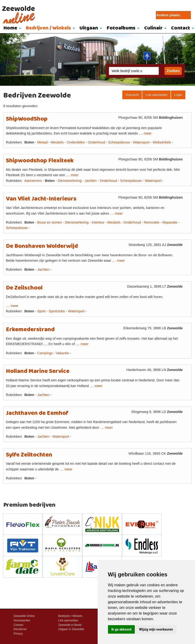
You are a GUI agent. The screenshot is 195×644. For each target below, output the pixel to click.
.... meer (145, 133)
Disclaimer (20, 629)
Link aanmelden (157, 95)
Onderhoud (96, 142)
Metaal (42, 142)
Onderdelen (76, 142)
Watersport (141, 142)
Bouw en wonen (49, 222)
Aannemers (33, 181)
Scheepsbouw (119, 142)
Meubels (57, 142)
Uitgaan (89, 28)
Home (10, 28)
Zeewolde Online (24, 616)
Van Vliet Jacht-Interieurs (41, 199)
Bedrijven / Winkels (48, 28)
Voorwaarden (22, 620)
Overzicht (132, 95)
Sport (41, 311)
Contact (18, 625)
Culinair (153, 28)
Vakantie (62, 353)
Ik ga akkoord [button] (121, 629)
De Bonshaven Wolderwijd (42, 246)
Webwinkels (162, 142)
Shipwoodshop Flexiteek (40, 161)
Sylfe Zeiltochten (29, 455)
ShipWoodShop (27, 119)
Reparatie (170, 222)
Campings (45, 353)
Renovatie (151, 222)
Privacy (18, 634)
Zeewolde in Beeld (70, 625)
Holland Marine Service (38, 371)
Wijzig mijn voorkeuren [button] (156, 629)
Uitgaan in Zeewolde (71, 629)
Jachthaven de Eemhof (37, 413)
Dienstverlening (70, 181)
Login (178, 95)
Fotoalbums (121, 28)
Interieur (98, 222)
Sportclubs (57, 311)
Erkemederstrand (30, 330)
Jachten (91, 181)
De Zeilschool (24, 288)
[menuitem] (11, 29)
